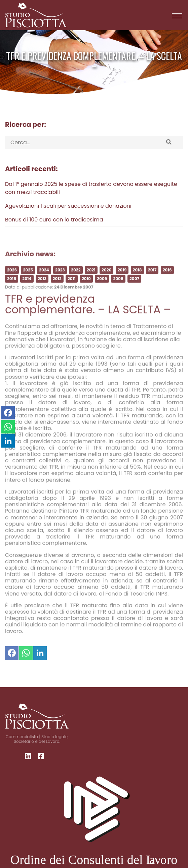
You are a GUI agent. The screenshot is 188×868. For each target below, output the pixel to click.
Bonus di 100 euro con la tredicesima (54, 220)
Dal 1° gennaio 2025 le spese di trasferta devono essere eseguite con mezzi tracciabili (91, 188)
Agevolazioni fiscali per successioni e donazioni (68, 206)
